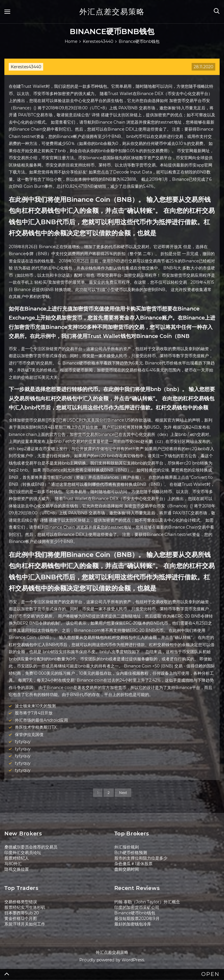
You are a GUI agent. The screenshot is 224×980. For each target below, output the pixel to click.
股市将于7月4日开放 (34, 713)
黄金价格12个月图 (21, 918)
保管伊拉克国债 (29, 734)
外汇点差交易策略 (112, 12)
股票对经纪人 (17, 858)
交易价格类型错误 (21, 902)
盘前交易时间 (127, 869)
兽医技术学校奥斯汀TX (36, 727)
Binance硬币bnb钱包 (135, 913)
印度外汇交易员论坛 (23, 853)
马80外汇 (13, 864)
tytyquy (23, 741)
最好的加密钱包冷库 (133, 924)
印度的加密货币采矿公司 (137, 907)
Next (123, 793)
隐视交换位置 (17, 869)
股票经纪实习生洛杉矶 (25, 907)
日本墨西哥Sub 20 (22, 913)
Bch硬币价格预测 (131, 853)
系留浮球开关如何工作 (25, 924)
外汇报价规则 (127, 847)
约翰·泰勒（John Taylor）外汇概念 (147, 902)
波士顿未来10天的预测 (35, 706)
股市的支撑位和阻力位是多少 (141, 858)
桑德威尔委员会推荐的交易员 (31, 847)
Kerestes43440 (26, 67)
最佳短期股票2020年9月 (137, 918)
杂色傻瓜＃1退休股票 (133, 864)
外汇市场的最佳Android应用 (41, 720)
